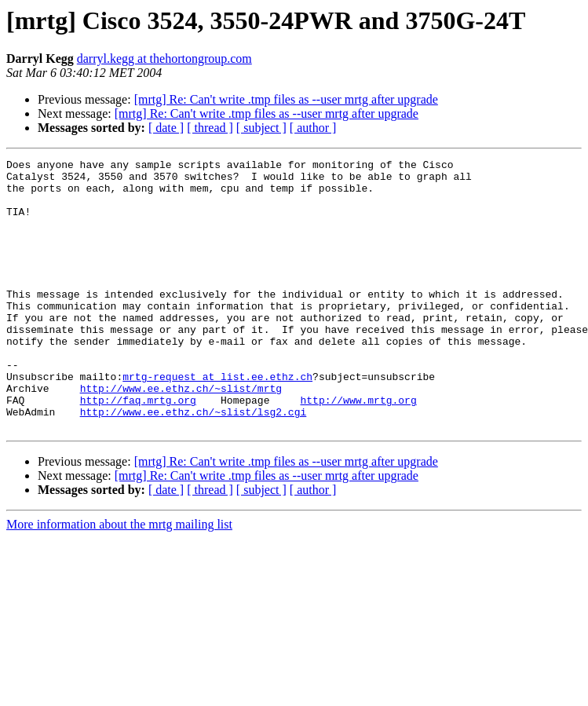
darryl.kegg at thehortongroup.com (164, 59)
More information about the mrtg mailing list (119, 578)
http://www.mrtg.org (358, 449)
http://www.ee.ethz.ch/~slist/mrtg (181, 435)
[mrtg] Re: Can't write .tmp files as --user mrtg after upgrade (286, 99)
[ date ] (166, 128)
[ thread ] (210, 128)
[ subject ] (261, 128)
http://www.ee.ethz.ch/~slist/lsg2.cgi (194, 463)
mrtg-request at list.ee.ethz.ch (217, 421)
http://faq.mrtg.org (138, 449)
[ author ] (313, 128)
